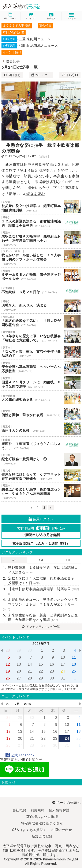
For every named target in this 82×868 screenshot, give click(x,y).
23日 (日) (12, 75)
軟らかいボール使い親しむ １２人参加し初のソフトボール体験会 (41, 258)
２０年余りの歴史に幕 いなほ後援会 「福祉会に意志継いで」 (41, 337)
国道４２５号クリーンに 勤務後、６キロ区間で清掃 (41, 383)
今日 (14, 560)
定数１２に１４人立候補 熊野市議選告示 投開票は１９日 (43, 581)
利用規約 (38, 810)
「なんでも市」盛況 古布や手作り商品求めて (41, 352)
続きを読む (34, 194)
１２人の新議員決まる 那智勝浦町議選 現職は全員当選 (41, 222)
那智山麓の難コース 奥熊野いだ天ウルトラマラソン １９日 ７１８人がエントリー (40, 604)
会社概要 (19, 810)
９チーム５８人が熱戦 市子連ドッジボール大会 (41, 275)
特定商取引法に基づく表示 (42, 823)
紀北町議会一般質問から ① (41, 460)
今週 (41, 560)
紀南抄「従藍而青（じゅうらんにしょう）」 (41, 444)
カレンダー (41, 75)
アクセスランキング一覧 (41, 627)
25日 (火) (70, 75)
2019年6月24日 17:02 (20, 156)
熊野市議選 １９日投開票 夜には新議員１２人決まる (43, 570)
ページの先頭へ (66, 803)
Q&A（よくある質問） (29, 830)
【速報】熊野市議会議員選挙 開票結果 (44, 591)
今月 (68, 560)
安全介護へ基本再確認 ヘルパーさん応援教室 (41, 367)
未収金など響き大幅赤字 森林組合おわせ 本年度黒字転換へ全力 (41, 239)
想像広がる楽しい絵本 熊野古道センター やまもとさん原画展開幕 (41, 492)
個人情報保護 (59, 810)
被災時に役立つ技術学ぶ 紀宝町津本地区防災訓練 (41, 207)
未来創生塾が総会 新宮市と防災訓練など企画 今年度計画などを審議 (43, 617)
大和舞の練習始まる (41, 398)
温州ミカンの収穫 (41, 429)
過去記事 (13, 61)
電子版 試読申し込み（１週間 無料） (41, 544)
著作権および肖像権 (42, 817)
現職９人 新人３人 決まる (41, 306)
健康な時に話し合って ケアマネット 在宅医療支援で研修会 (41, 475)
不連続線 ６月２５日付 (41, 290)
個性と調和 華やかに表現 (41, 413)
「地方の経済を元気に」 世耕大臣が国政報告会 (41, 321)
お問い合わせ (62, 830)
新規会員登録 (42, 836)
